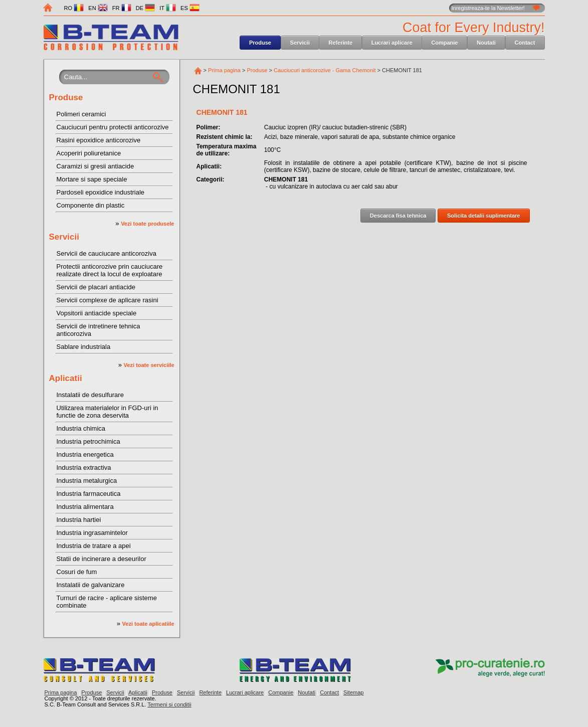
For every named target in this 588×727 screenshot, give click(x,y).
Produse (260, 43)
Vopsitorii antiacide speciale (97, 313)
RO (74, 8)
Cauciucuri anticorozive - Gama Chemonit (325, 70)
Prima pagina (224, 70)
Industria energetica (85, 455)
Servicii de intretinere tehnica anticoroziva (99, 330)
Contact (525, 43)
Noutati (486, 43)
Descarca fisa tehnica (398, 216)
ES (190, 8)
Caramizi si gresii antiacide (95, 166)
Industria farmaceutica (89, 494)
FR (122, 8)
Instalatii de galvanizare (91, 585)
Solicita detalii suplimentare (484, 216)
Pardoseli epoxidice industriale (101, 192)
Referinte (340, 43)
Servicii (300, 43)
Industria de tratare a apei (94, 546)
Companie (444, 43)
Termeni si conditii (169, 704)
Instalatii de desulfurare (90, 395)
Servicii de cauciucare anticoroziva (107, 253)
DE (145, 8)
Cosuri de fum (77, 572)
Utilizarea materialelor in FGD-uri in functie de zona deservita (108, 412)
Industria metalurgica (87, 481)
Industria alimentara (85, 507)
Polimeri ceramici (81, 114)
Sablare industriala (84, 347)
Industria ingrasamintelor (92, 533)
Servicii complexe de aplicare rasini (108, 300)
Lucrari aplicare (392, 43)
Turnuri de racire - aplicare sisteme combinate (107, 602)
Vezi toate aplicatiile (148, 624)
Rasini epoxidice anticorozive (99, 140)
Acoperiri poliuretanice (89, 153)
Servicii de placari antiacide (96, 287)
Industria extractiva (84, 468)
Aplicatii (66, 378)
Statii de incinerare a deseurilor (102, 559)
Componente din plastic (91, 205)
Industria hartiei (79, 520)
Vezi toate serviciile (149, 365)
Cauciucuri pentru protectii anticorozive (113, 127)
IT (168, 8)
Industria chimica (81, 428)
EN (98, 8)
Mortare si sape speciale (92, 179)
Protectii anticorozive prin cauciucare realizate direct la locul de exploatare (110, 270)
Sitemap (353, 692)
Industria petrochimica (88, 441)
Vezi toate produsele (147, 224)
